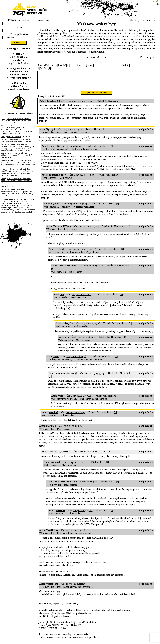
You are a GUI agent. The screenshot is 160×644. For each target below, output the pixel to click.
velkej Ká (68, 327)
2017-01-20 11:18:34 (73, 429)
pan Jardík (5, 144)
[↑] (111, 149)
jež (139, 30)
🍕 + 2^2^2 (11, 186)
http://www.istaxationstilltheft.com (68, 292)
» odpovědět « (146, 133)
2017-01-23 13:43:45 (95, 377)
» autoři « (19, 60)
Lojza (3, 137)
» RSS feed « (19, 83)
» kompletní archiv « (19, 78)
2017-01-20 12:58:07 (77, 207)
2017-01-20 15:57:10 (83, 514)
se (142, 30)
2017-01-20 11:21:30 (76, 416)
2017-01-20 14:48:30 (94, 269)
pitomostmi (53, 33)
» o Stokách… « (19, 57)
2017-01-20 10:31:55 (71, 149)
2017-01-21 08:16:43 (76, 587)
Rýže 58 (51, 133)
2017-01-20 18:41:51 (86, 341)
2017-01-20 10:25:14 (73, 133)
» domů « (19, 54)
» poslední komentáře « (19, 113)
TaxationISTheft (55, 105)
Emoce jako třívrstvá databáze (19, 119)
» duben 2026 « (19, 75)
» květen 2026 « (19, 72)
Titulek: (125, 65)
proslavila (151, 30)
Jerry (3, 119)
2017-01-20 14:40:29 (82, 253)
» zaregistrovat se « (19, 48)
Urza (47, 20)
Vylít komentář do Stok (96, 96)
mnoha (44, 33)
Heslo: (19, 27)
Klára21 (4, 199)
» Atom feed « (19, 86)
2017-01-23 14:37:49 (81, 399)
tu (144, 30)
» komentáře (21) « (96, 57)
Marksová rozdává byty (96, 24)
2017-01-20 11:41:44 (78, 466)
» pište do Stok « (19, 63)
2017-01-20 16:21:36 (76, 360)
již (39, 33)
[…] (22, 133)
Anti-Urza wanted (14, 137)
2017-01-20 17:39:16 (90, 327)
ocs (62, 298)
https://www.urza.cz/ (57, 153)
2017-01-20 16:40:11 (82, 298)
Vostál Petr (52, 534)
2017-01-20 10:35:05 (82, 105)
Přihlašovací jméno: (19, 20)
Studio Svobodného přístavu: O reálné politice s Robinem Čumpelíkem (17, 180)
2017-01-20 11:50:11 (88, 485)
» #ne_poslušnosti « (19, 68)
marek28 (53, 416)
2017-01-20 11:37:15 (88, 455)
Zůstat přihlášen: (19, 34)
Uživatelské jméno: (84, 65)
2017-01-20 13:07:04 (89, 230)
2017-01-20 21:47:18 (76, 534)
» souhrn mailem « (19, 89)
